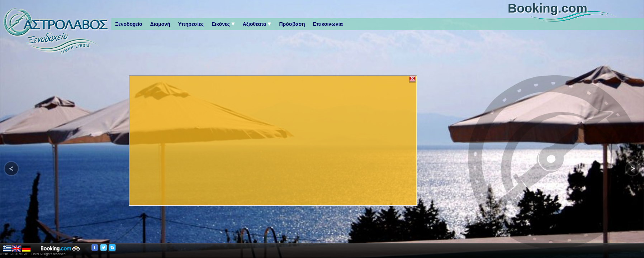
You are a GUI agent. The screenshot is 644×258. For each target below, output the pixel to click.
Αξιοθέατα (257, 24)
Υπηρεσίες (191, 24)
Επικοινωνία (328, 24)
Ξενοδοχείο (129, 24)
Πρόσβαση (292, 24)
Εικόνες (223, 24)
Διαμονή (160, 24)
